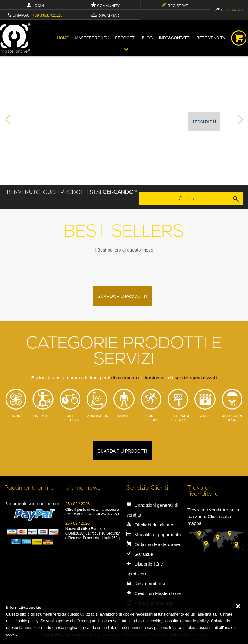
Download (105, 16)
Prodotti (125, 38)
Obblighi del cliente (150, 525)
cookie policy (196, 621)
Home (63, 38)
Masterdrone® (92, 38)
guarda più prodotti (122, 296)
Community (105, 6)
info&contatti (175, 38)
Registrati (175, 6)
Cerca (211, 199)
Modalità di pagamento (154, 534)
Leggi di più (204, 122)
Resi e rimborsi (146, 583)
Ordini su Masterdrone (153, 544)
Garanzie (140, 554)
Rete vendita (211, 38)
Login (35, 6)
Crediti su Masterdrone (154, 593)
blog (147, 38)
